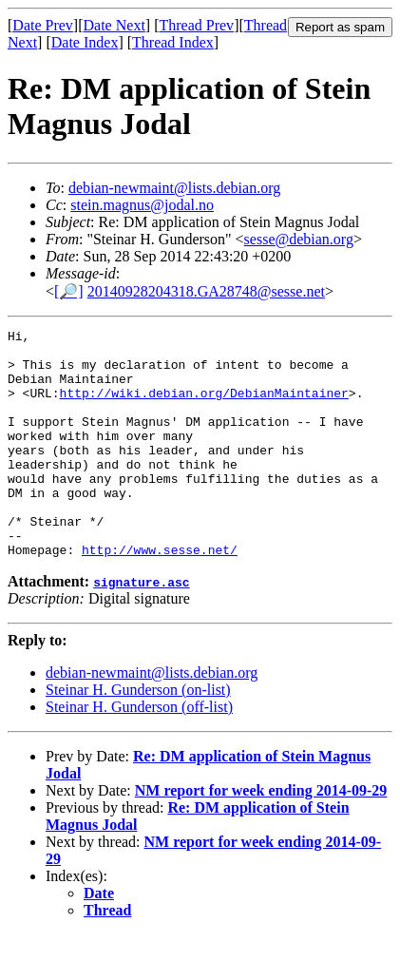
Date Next (114, 25)
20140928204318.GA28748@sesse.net (206, 291)
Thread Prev (196, 25)
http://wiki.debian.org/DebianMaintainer (204, 407)
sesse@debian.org (299, 239)
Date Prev (43, 25)
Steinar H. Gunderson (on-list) (138, 735)
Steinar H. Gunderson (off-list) (139, 752)
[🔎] (69, 291)
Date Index (85, 42)
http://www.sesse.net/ (160, 595)
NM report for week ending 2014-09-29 (261, 836)
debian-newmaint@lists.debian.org (174, 188)
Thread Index (173, 42)
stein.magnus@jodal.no (142, 205)
